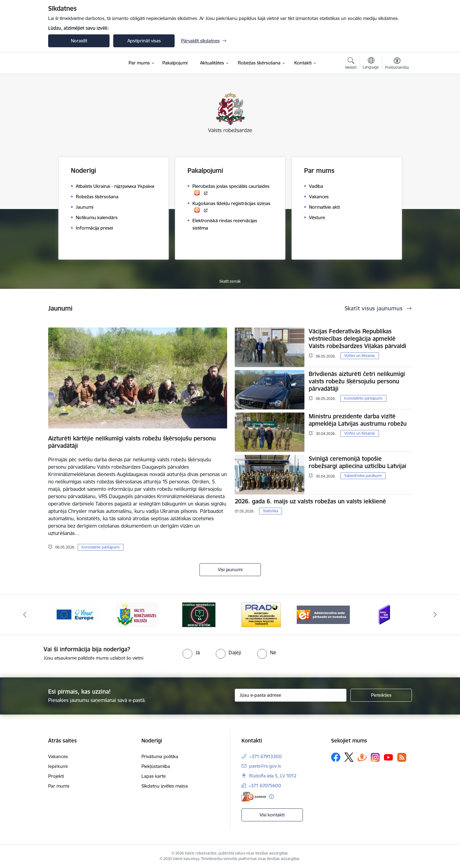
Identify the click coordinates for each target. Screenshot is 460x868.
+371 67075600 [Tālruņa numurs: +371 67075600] (265, 786)
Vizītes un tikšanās (360, 356)
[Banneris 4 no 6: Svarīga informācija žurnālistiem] (199, 614)
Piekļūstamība (156, 766)
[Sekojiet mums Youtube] (388, 757)
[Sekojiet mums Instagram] (375, 757)
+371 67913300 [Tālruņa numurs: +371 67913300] (265, 756)
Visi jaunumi (230, 570)
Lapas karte (154, 776)
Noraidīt (79, 41)
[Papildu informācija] (271, 797)
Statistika (271, 511)
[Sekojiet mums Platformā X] (349, 757)
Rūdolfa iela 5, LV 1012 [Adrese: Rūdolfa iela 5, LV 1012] (273, 776)
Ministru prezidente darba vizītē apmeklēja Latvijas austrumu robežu (358, 420)
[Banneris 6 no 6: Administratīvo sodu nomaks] (323, 614)
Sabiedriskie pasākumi (363, 476)
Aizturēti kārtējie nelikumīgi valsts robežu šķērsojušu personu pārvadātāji (132, 442)
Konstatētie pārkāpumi (101, 547)
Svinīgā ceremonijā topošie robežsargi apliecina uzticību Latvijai (358, 462)
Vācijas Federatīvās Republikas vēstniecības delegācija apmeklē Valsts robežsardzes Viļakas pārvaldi (358, 339)
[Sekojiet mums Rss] (402, 757)
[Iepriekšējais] (25, 615)
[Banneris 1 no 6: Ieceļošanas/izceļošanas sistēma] (385, 614)
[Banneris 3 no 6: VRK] (137, 614)
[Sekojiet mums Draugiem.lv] (362, 757)
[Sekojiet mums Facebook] (336, 757)
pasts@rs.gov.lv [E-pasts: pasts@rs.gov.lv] (265, 766)
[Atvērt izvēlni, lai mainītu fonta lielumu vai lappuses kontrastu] (397, 64)
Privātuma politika (160, 756)
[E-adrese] (254, 797)
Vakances (58, 756)
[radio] (191, 653)
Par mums (59, 786)
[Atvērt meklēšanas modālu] (351, 64)
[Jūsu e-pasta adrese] (291, 695)
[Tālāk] (435, 615)
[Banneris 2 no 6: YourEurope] (75, 614)
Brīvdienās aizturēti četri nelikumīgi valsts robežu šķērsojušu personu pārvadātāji (357, 381)
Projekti (56, 776)
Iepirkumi (58, 766)
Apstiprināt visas (144, 41)
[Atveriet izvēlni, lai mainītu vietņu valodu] (371, 64)
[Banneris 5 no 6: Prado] (261, 614)
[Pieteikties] (381, 695)
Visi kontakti (272, 815)
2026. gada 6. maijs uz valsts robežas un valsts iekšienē (310, 501)
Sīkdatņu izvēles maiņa (165, 786)
